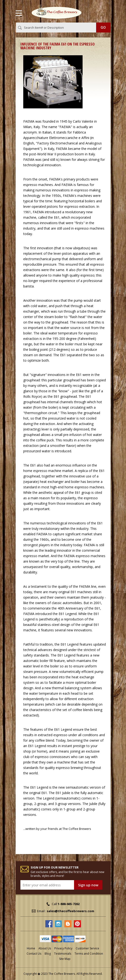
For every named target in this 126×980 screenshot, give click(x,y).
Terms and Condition (89, 954)
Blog (48, 954)
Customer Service (87, 948)
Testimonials (63, 954)
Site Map (65, 959)
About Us (45, 948)
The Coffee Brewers (77, 829)
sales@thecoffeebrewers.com (70, 911)
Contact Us (34, 954)
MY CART (104, 12)
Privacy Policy (63, 948)
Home (31, 948)
